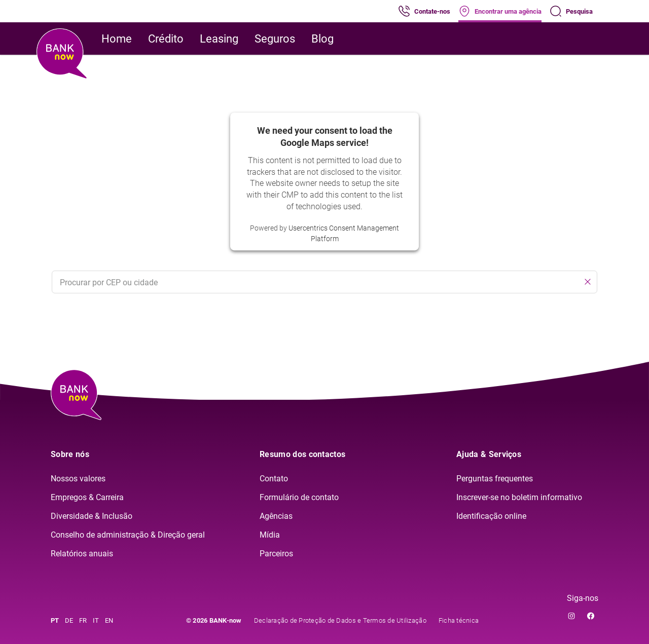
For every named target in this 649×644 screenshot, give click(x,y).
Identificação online (491, 516)
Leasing (219, 39)
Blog (322, 39)
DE (69, 620)
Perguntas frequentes (495, 479)
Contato (274, 479)
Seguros (275, 39)
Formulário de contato (299, 497)
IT (96, 620)
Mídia (270, 535)
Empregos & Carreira (87, 497)
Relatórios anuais (82, 554)
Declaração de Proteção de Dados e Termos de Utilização (340, 620)
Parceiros (276, 554)
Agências (276, 516)
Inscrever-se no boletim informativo (519, 497)
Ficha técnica (459, 620)
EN (109, 620)
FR (83, 620)
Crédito (166, 39)
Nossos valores (78, 479)
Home (117, 39)
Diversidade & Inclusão (92, 516)
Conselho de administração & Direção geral (128, 535)
